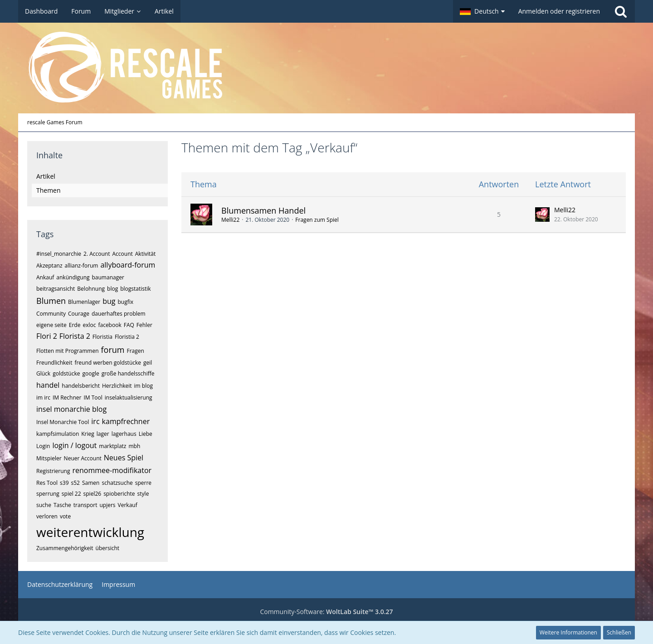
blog (112, 289)
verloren (47, 516)
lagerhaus (124, 434)
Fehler (144, 325)
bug (109, 301)
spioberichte (119, 494)
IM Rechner (67, 398)
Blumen (51, 301)
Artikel (46, 176)
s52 (76, 483)
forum (113, 350)
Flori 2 (47, 336)
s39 (64, 483)
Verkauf (128, 505)
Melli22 (230, 220)
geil (148, 363)
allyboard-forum (128, 265)
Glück (43, 373)
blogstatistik (135, 289)
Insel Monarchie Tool (63, 422)
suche (44, 505)
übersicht (107, 548)
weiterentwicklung (90, 532)
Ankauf (45, 277)
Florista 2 (75, 336)
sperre (143, 483)
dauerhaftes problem (119, 314)
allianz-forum (82, 266)
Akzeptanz (49, 266)
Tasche (62, 505)
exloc (89, 325)
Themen (49, 190)
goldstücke (66, 373)
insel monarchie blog (71, 409)
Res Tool (47, 483)
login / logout (74, 445)
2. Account (97, 254)
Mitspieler (49, 458)
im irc (43, 398)
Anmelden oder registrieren (559, 11)
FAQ (129, 325)
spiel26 (93, 494)
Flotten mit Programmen (68, 351)
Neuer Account (83, 458)
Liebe (146, 434)
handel (48, 385)
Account (122, 254)
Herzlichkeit (117, 386)
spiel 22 (71, 494)
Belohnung (91, 289)
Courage (79, 314)
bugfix (126, 302)
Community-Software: (326, 612)
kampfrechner (126, 421)
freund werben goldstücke (108, 363)
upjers (107, 505)
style (143, 494)
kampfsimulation (58, 434)
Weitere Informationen (568, 632)
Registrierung (53, 471)
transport (85, 505)
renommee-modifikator (112, 470)
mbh (134, 446)
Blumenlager (84, 302)
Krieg (88, 434)
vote (65, 516)
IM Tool (93, 398)
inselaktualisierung (129, 398)
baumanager (108, 277)
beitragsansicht (56, 289)
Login (43, 446)
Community (51, 314)
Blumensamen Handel (263, 210)
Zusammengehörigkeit (65, 548)
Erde (75, 325)
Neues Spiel (124, 458)
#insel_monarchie (59, 254)
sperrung (48, 494)
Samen (91, 483)
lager (103, 434)
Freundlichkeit (54, 363)
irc (95, 421)
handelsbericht (81, 386)
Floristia (102, 337)
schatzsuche (117, 483)
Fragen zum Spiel (317, 220)
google (90, 373)
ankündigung (73, 277)
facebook (110, 325)
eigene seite (51, 325)
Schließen (619, 632)
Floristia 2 (127, 337)
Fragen (135, 351)
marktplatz (112, 446)
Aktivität (145, 254)
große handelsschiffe (128, 373)
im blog (144, 386)
